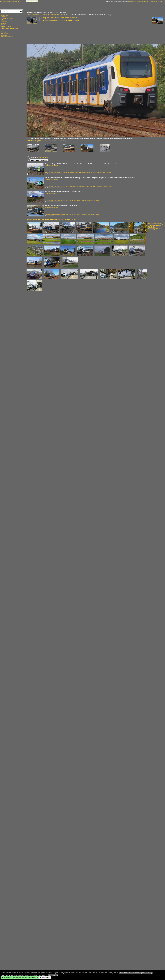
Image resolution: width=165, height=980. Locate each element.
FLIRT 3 (68, 15)
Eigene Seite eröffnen (156, 1)
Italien (3, 20)
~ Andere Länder (6, 26)
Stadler (62, 15)
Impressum (34, 1)
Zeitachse (4, 35)
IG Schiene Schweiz (7, 18)
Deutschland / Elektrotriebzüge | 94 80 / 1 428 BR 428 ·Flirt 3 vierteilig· (91, 172)
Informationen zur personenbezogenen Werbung (136, 973)
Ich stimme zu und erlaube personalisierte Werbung (20, 978)
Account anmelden (142, 1)
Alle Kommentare (45, 158)
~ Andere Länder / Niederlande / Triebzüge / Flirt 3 (61, 20)
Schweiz (3, 23)
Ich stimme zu (45, 978)
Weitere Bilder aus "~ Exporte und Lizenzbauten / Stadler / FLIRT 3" (52, 220)
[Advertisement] (34, 33)
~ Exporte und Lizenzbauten (49, 15)
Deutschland (5, 15)
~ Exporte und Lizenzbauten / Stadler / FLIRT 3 (60, 18)
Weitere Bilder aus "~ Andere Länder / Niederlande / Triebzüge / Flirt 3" (155, 226)
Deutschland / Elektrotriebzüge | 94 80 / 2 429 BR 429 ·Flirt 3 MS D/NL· (92, 186)
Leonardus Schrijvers (34, 141)
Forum (28, 1)
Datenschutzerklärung (7, 37)
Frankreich (4, 17)
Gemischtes (4, 34)
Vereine (3, 25)
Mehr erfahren (53, 975)
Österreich (4, 22)
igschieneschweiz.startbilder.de (10, 1)
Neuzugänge (5, 32)
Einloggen (132, 1)
